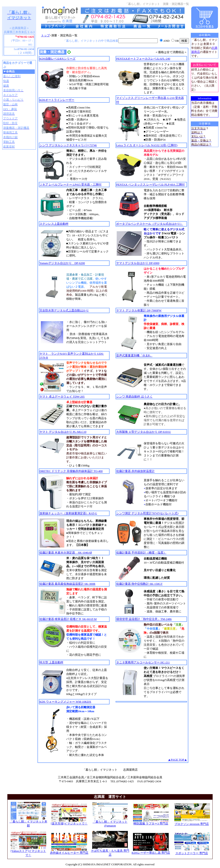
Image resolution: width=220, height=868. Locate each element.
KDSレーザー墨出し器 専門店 (151, 851)
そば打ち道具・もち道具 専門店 (110, 851)
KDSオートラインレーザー (57, 100)
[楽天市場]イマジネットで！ (69, 822)
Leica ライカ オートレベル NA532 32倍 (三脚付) (147, 145)
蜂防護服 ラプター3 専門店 (151, 822)
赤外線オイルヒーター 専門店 (69, 851)
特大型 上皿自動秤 (51, 662)
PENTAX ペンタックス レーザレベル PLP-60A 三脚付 (150, 184)
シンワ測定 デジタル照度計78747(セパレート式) (147, 513)
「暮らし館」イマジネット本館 (28, 822)
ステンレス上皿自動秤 (54, 224)
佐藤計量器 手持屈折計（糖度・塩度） (141, 553)
